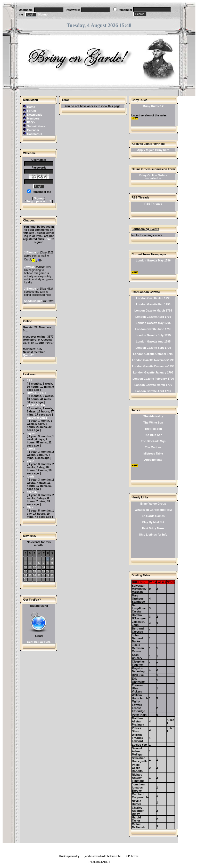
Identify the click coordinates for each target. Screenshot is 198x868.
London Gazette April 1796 (153, 391)
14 (44, 567)
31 (25, 580)
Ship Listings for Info (153, 535)
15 (48, 567)
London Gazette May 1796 (153, 260)
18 (30, 571)
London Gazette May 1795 (153, 323)
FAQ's (31, 122)
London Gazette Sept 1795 (153, 348)
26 (34, 575)
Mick (30, 507)
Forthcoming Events (145, 229)
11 (30, 567)
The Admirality (153, 416)
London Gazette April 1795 (153, 317)
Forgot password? (39, 201)
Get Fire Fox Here (39, 642)
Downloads (35, 115)
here (48, 239)
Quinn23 (29, 355)
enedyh (32, 492)
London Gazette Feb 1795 (153, 304)
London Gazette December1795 (153, 366)
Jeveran (29, 267)
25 (30, 575)
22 (48, 571)
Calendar (33, 130)
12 (34, 567)
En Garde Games (153, 516)
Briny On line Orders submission (153, 177)
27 (39, 575)
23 (52, 571)
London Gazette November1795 (153, 360)
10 (25, 567)
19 (34, 571)
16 (52, 567)
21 (44, 571)
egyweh (32, 433)
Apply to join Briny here (153, 150)
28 (44, 575)
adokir (31, 449)
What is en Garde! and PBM (153, 510)
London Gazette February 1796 (153, 379)
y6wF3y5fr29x (36, 405)
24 (25, 575)
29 (48, 575)
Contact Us (35, 134)
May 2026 (30, 536)
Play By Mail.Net (153, 522)
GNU (123, 856)
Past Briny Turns (153, 528)
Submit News (36, 126)
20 (39, 571)
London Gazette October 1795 (153, 354)
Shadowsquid (33, 301)
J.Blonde (30, 252)
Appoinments (153, 460)
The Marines (153, 447)
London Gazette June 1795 (153, 329)
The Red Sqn (153, 429)
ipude (31, 476)
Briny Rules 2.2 (153, 106)
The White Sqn (153, 423)
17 (25, 571)
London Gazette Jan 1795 (153, 298)
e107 (82, 856)
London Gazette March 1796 (153, 385)
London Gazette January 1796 (153, 372)
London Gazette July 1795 (153, 335)
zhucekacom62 (37, 418)
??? (29, 380)
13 (39, 567)
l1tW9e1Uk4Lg (36, 393)
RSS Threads (153, 204)
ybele (30, 461)
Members (33, 118)
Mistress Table (153, 453)
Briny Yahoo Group (153, 504)
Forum (31, 111)
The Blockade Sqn (153, 441)
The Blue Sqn (153, 435)
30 (52, 575)
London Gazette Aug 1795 (153, 341)
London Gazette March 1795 (153, 310)
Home (31, 107)
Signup (43, 14)
